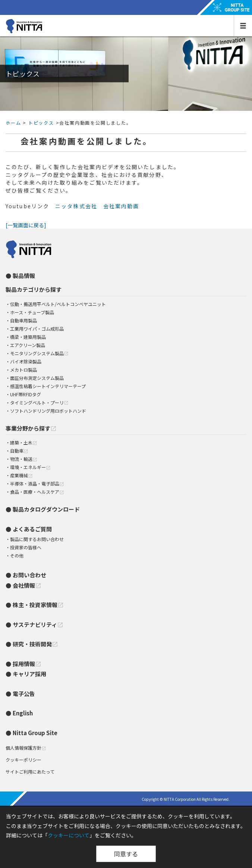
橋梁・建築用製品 (28, 337)
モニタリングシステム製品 (39, 353)
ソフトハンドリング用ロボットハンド (48, 411)
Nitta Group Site (35, 733)
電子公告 (24, 694)
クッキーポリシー (23, 760)
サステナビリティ (38, 625)
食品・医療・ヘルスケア (37, 492)
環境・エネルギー (30, 467)
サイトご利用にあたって (30, 772)
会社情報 (27, 585)
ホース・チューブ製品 (32, 312)
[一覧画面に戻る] (26, 225)
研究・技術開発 (35, 644)
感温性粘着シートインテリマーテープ (48, 386)
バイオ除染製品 (26, 361)
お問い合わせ (29, 575)
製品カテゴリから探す (34, 289)
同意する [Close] (126, 854)
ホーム (13, 123)
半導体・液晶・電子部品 (37, 483)
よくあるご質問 (32, 529)
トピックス (41, 123)
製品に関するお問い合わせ (37, 539)
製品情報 (24, 276)
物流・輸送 (24, 459)
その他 (17, 555)
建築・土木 (24, 442)
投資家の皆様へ (26, 547)
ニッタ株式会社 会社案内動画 (97, 206)
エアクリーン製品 (28, 345)
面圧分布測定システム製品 (37, 378)
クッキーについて (69, 835)
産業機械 (21, 475)
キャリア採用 (29, 674)
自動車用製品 (23, 320)
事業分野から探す (31, 428)
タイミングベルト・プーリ (39, 402)
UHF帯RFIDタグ (26, 394)
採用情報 (27, 664)
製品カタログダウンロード (46, 509)
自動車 (19, 451)
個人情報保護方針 (26, 748)
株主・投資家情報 (38, 605)
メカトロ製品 (23, 370)
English (23, 713)
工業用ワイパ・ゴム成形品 (37, 329)
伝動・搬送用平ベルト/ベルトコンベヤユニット (58, 304)
